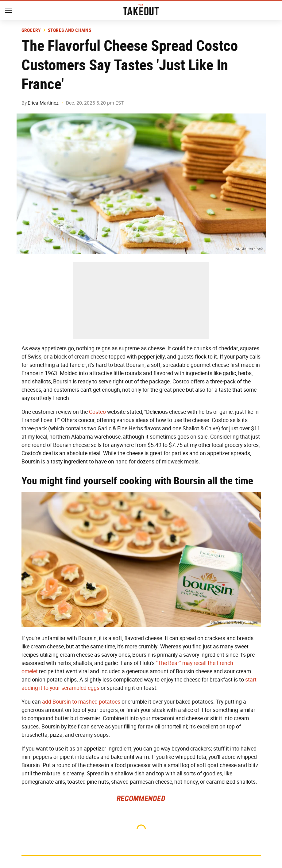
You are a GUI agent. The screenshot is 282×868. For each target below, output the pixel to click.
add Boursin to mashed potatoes (81, 702)
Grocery (31, 30)
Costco (97, 412)
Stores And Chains (70, 30)
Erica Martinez (43, 103)
